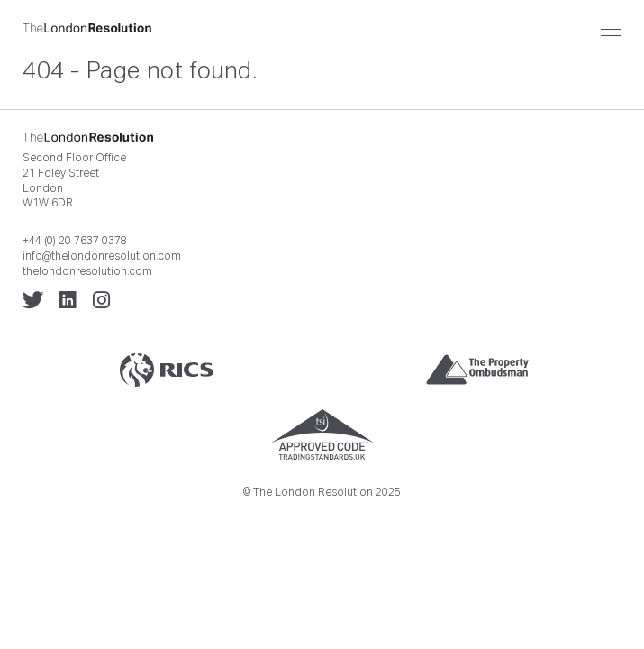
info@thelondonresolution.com (102, 256)
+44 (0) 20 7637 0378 (75, 241)
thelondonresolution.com (87, 271)
